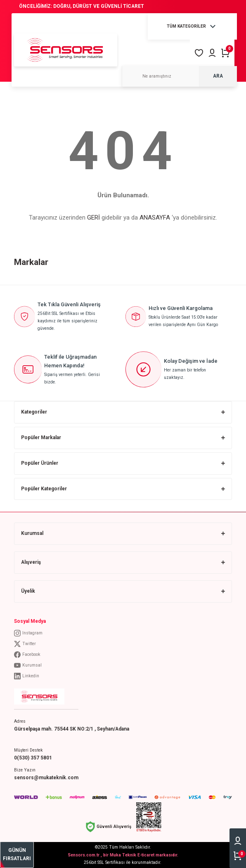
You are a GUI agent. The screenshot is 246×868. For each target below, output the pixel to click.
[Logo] (66, 50)
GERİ (93, 218)
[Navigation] (192, 26)
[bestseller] (17, 855)
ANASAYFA (155, 218)
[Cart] (225, 53)
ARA (218, 76)
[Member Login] (212, 53)
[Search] (179, 76)
